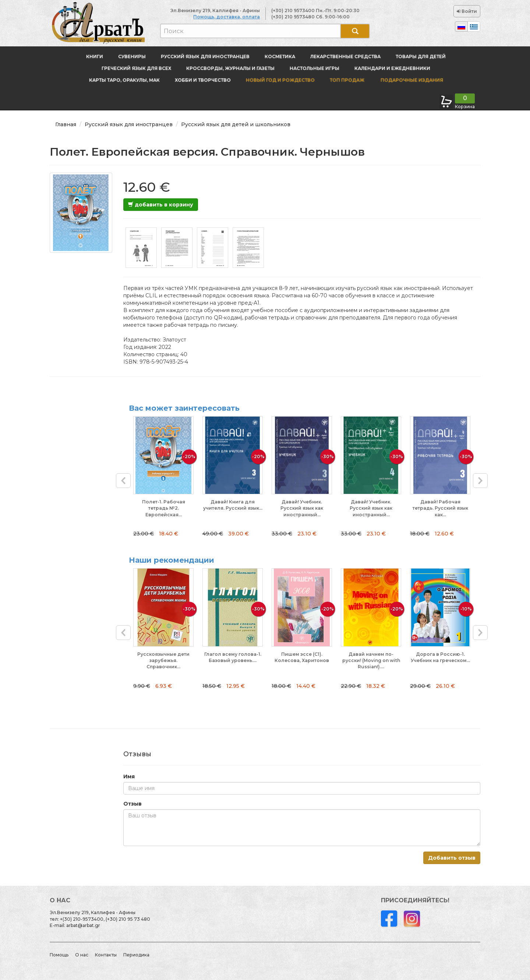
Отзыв (132, 804)
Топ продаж (347, 80)
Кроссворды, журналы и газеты (230, 68)
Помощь (59, 955)
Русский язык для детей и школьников (236, 124)
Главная (66, 124)
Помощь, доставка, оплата (227, 17)
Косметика (280, 56)
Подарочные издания (411, 80)
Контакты (106, 955)
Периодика (136, 955)
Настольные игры (315, 68)
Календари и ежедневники (392, 68)
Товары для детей (421, 56)
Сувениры (132, 56)
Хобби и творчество (203, 80)
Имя (129, 776)
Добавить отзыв (452, 858)
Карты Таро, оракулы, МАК (124, 80)
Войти (467, 11)
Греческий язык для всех (136, 68)
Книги (95, 56)
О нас (82, 955)
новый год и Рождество (280, 80)
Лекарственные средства (345, 56)
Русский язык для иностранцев (205, 56)
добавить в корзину (161, 205)
